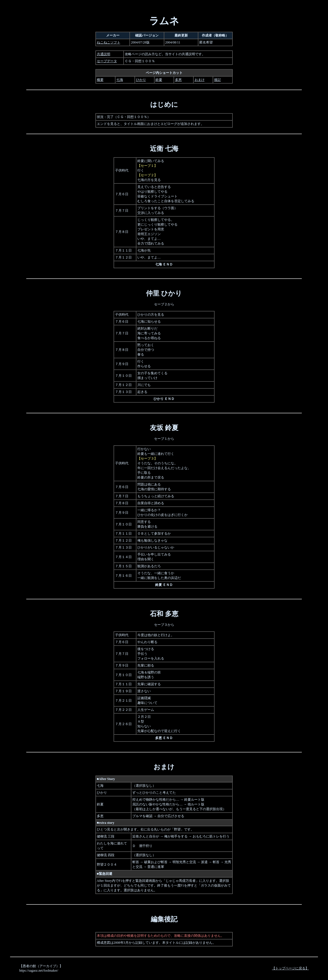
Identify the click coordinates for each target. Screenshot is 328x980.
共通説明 (104, 54)
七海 (120, 80)
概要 (100, 80)
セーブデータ (107, 61)
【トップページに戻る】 (290, 968)
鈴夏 (159, 80)
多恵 (178, 80)
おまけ (200, 80)
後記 (217, 80)
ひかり (141, 80)
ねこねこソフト (109, 42)
